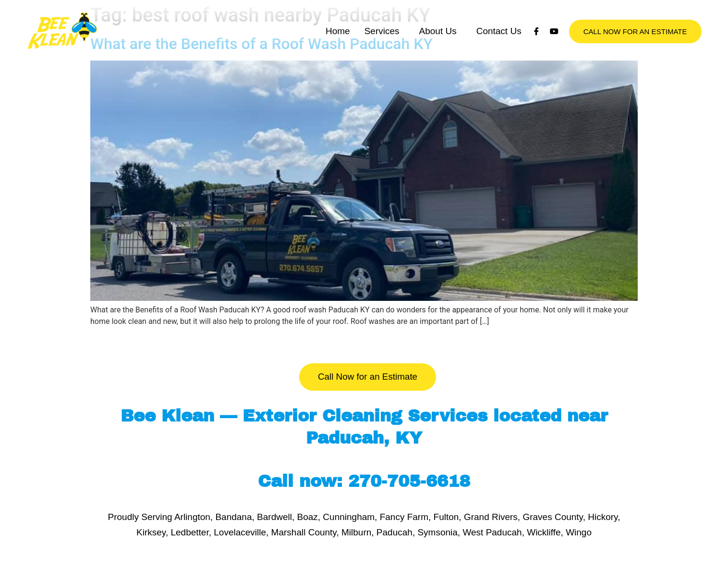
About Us (438, 53)
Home (338, 53)
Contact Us (499, 53)
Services (382, 53)
